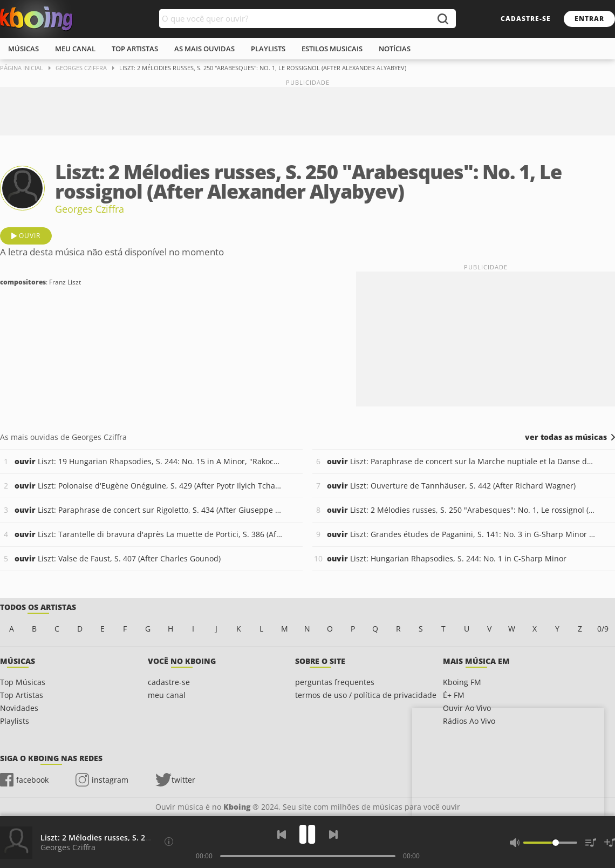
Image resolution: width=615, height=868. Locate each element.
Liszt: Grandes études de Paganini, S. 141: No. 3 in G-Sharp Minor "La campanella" (461, 534)
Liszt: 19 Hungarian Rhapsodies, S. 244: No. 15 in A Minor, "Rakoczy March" (149, 461)
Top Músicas (23, 682)
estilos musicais (332, 49)
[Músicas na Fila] (591, 843)
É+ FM (454, 695)
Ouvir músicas (36, 19)
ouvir (30, 236)
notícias (395, 49)
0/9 (603, 629)
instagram (110, 780)
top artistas (135, 49)
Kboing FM (462, 682)
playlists (268, 49)
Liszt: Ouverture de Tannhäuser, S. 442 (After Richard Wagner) (451, 486)
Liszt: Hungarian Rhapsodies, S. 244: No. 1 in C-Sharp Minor (447, 558)
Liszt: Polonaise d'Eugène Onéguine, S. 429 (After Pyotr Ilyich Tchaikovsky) (149, 486)
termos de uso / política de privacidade (366, 695)
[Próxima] (333, 835)
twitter (183, 780)
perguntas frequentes (335, 682)
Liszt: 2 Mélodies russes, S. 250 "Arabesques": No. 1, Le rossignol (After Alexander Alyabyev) (461, 510)
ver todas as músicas (566, 437)
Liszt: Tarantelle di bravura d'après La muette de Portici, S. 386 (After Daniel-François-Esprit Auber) (149, 534)
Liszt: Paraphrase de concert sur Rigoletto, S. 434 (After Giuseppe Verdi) (149, 510)
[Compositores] (169, 842)
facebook (32, 780)
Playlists (15, 721)
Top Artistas (22, 695)
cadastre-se (526, 19)
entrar (589, 19)
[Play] (307, 834)
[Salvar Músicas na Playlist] (610, 843)
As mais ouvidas (204, 49)
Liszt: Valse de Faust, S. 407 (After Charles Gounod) (118, 558)
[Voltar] (282, 835)
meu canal (75, 49)
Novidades (19, 708)
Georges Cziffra (90, 209)
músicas (23, 49)
